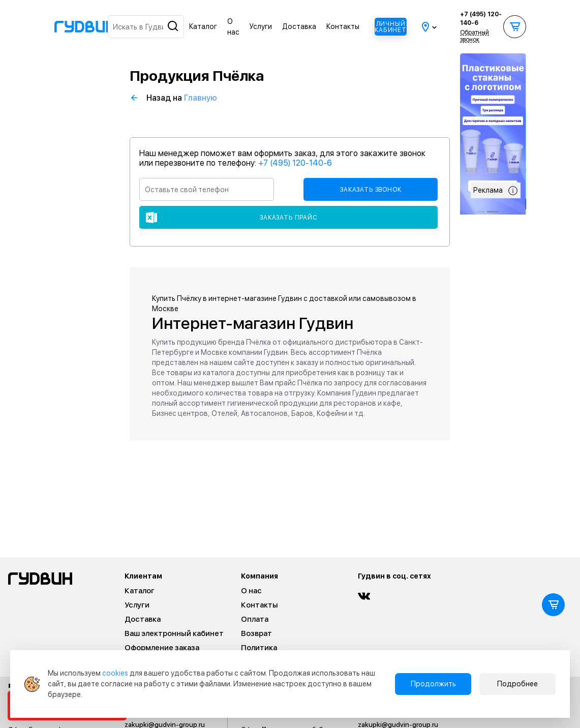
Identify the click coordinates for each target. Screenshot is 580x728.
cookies (115, 673)
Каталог (203, 26)
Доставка (299, 26)
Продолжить (433, 684)
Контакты (343, 26)
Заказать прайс (289, 218)
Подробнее (517, 684)
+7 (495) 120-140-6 (481, 19)
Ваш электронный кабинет (174, 633)
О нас (251, 591)
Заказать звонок (371, 190)
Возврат (256, 633)
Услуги (261, 26)
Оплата (255, 619)
